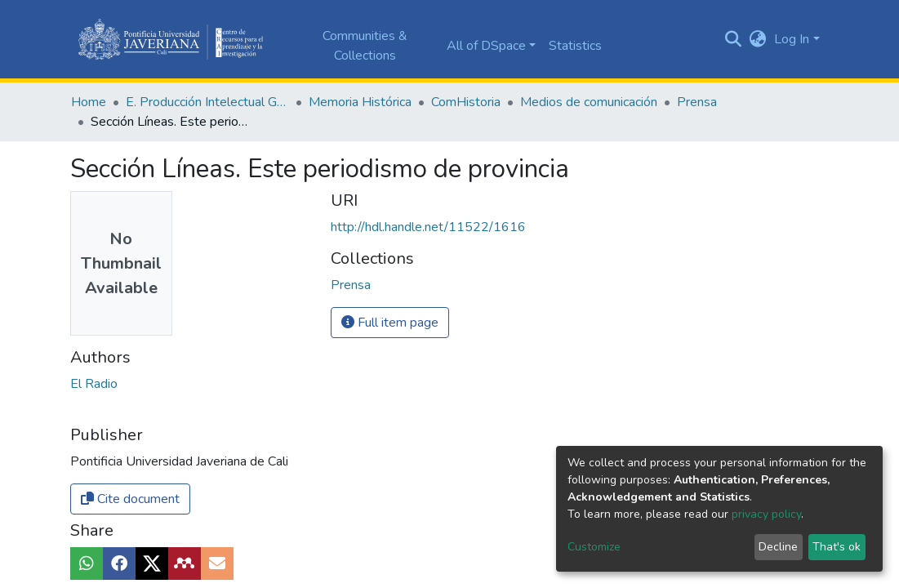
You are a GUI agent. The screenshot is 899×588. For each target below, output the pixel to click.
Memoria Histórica (360, 102)
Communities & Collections (365, 46)
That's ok (837, 547)
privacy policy (766, 514)
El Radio (94, 384)
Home (89, 102)
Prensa (697, 102)
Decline (778, 547)
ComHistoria (466, 102)
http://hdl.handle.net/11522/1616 (428, 227)
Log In (792, 39)
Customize (594, 547)
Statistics (575, 46)
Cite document (130, 499)
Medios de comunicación (589, 102)
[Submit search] (733, 39)
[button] (757, 39)
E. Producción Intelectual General (207, 102)
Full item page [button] (390, 323)
